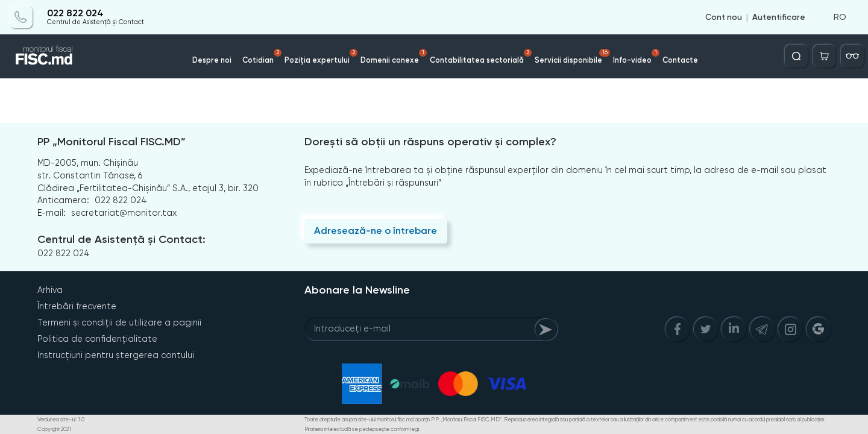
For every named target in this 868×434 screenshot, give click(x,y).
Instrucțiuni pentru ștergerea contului (116, 355)
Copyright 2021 (54, 429)
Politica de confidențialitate (97, 339)
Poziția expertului (321, 57)
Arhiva (50, 290)
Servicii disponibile (573, 57)
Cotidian (262, 57)
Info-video (637, 57)
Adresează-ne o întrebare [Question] (376, 231)
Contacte (680, 60)
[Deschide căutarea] (796, 56)
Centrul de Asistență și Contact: (121, 239)
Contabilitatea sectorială (481, 57)
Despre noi (212, 60)
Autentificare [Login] (779, 17)
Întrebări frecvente (77, 306)
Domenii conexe (394, 57)
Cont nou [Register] (724, 17)
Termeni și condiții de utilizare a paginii (119, 322)
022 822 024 (75, 13)
